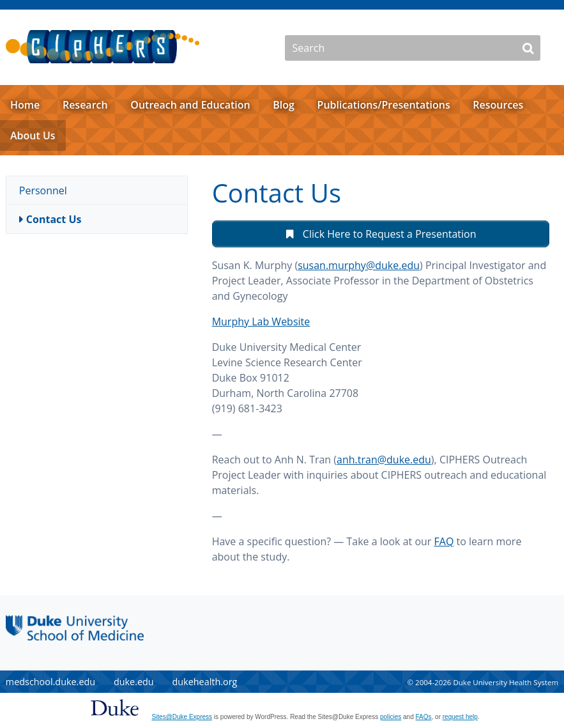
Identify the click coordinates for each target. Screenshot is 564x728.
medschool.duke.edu (50, 682)
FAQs (424, 717)
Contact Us (54, 219)
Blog (284, 105)
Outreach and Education (190, 105)
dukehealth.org (204, 682)
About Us (33, 136)
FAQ (444, 541)
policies (391, 717)
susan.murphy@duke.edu (359, 265)
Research (85, 105)
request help (460, 717)
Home (25, 105)
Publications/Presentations (384, 105)
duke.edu (134, 682)
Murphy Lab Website (261, 321)
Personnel (43, 190)
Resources (498, 105)
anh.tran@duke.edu (384, 460)
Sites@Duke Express (182, 717)
